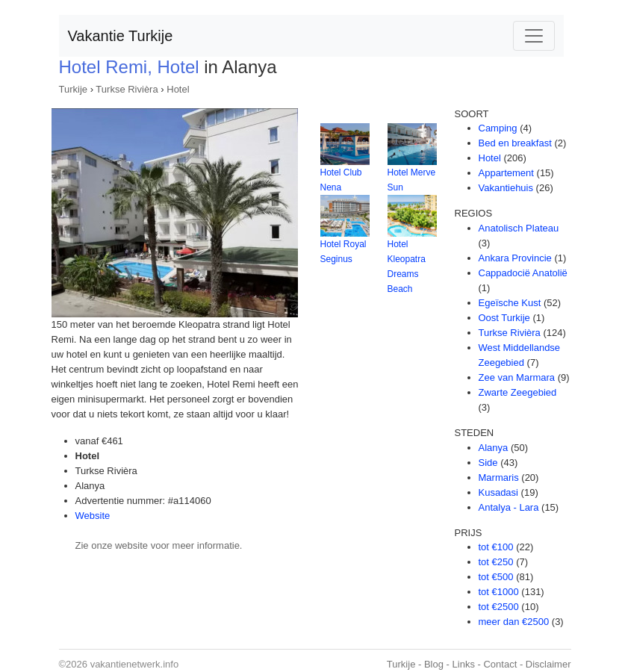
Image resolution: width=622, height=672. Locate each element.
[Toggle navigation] (534, 36)
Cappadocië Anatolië (523, 273)
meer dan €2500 (514, 622)
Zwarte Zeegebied (518, 392)
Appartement (506, 173)
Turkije (74, 89)
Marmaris (499, 477)
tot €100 (496, 547)
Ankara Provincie (515, 258)
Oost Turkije (504, 318)
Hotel (178, 89)
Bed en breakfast (515, 143)
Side (488, 463)
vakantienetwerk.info (135, 664)
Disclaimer (548, 664)
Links (464, 664)
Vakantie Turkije (121, 36)
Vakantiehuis (506, 188)
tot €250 (496, 562)
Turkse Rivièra (127, 89)
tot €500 (496, 577)
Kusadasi (498, 492)
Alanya (494, 448)
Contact (500, 664)
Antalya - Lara (509, 507)
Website (93, 516)
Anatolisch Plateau (519, 228)
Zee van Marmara (517, 377)
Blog (434, 664)
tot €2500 (499, 607)
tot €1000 (499, 592)
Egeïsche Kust (510, 303)
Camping (498, 128)
